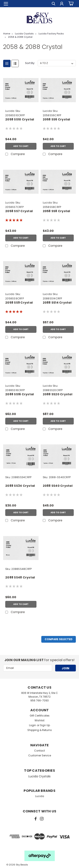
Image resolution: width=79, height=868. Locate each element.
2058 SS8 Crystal (56, 211)
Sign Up (45, 725)
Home (7, 34)
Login (33, 725)
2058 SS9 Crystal (19, 303)
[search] (53, 4)
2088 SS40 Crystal (58, 486)
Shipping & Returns (40, 730)
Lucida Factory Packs (51, 34)
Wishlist (39, 720)
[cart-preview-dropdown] (70, 4)
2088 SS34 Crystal (20, 486)
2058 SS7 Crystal (19, 211)
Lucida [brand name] (10, 111)
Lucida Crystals (24, 34)
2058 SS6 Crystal (56, 119)
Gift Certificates (40, 716)
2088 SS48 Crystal (20, 578)
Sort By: (30, 63)
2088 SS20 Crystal (58, 394)
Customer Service (40, 755)
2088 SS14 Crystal (57, 303)
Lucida (40, 796)
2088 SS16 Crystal (19, 394)
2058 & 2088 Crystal (20, 37)
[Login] (62, 4)
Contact (39, 751)
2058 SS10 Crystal (20, 119)
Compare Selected (59, 639)
